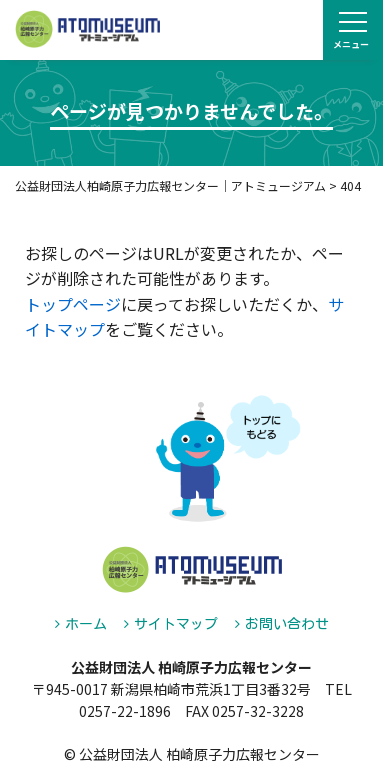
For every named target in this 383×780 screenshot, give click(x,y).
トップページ (73, 304)
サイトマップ (176, 624)
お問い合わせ (287, 624)
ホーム (86, 624)
